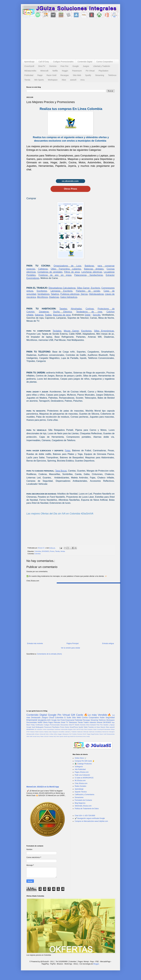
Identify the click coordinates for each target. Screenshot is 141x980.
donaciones (30, 729)
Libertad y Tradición (102, 66)
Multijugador (40, 727)
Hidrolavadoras (96, 294)
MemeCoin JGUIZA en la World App (43, 787)
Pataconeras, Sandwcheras (89, 275)
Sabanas (39, 315)
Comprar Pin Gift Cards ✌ (85, 761)
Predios (74, 734)
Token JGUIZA (44, 736)
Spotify (88, 75)
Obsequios (65, 734)
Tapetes (63, 309)
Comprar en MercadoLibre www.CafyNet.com (91, 821)
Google (76, 66)
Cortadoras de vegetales (50, 272)
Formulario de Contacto (83, 800)
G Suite (68, 717)
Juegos (86, 66)
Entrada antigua (108, 643)
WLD (55, 736)
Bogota (70, 729)
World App (67, 736)
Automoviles (64, 729)
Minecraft (44, 71)
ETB (28, 732)
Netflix (55, 71)
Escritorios (42, 291)
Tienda (27, 80)
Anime (45, 729)
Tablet (86, 727)
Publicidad (29, 75)
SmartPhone (74, 727)
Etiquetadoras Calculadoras (62, 288)
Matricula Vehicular (83, 732)
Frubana (32, 732)
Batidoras (89, 266)
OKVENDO (45, 551)
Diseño (77, 725)
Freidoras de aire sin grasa (55, 275)
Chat (85, 729)
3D (35, 729)
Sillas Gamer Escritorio (89, 288)
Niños (56, 734)
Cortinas (90, 309)
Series (67, 727)
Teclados (57, 331)
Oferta (45, 722)
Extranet (93, 725)
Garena (41, 732)
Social (35, 736)
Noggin (65, 71)
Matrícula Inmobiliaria (95, 732)
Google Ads (56, 720)
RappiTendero (95, 734)
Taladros (55, 294)
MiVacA (37, 734)
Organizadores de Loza (67, 266)
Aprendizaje (29, 62)
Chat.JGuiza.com (81, 783)
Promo (52, 551)
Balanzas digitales (94, 269)
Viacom (103, 727)
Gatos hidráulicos (69, 297)
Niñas (52, 734)
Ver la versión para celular (71, 648)
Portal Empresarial (67, 720)
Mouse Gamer (71, 331)
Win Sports (39, 80)
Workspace (53, 80)
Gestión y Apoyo (109, 725)
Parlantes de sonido (88, 291)
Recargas (65, 75)
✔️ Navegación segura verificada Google (90, 818)
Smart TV (64, 722)
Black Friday (31, 725)
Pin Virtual (90, 71)
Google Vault (31, 727)
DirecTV (42, 66)
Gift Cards (77, 715)
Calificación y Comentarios (85, 795)
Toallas (48, 315)
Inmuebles (61, 732)
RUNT (85, 734)
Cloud (51, 717)
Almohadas (76, 309)
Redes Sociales (80, 786)
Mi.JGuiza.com (80, 781)
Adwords (93, 722)
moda (88, 736)
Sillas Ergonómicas (104, 331)
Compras (90, 729)
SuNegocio (79, 767)
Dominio (53, 66)
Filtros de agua (72, 272)
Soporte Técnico (81, 792)
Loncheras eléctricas (92, 272)
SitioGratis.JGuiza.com (83, 806)
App (113, 722)
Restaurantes (111, 734)
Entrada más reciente (35, 643)
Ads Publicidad (80, 769)
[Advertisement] (70, 39)
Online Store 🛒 (81, 758)
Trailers (86, 722)
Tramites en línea (94, 727)
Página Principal (72, 643)
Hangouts (55, 732)
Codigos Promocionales (63, 62)
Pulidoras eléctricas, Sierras (74, 294)
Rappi (40, 75)
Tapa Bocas (61, 471)
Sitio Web (77, 75)
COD (74, 729)
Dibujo (113, 729)
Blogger (96, 964)
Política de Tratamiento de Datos (87, 809)
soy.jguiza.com (44, 720)
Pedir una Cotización (82, 775)
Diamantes (107, 729)
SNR (31, 736)
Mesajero (112, 732)
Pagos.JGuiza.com (82, 772)
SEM (28, 736)
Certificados (39, 725)
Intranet (99, 722)
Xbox (64, 80)
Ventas (63, 551)
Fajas (68, 451)
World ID (73, 736)
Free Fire (65, 66)
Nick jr (48, 734)
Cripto (95, 729)
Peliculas (57, 722)
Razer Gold (51, 75)
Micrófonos (42, 297)
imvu (83, 80)
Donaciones (79, 797)
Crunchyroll (29, 66)
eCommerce (79, 736)
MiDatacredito (30, 71)
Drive (88, 725)
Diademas (54, 297)
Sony (38, 736)
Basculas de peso (62, 315)
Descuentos (64, 725)
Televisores (73, 722)
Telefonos (112, 75)
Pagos (51, 722)
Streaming (100, 75)
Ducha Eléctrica (63, 312)
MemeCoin (105, 732)
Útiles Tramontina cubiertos (66, 269)
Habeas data (48, 732)
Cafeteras (43, 269)
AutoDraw (57, 729)
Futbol (37, 732)
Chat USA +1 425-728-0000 (85, 816)
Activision (39, 729)
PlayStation (103, 71)
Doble (88, 315)
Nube (102, 717)
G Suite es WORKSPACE (84, 778)
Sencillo (97, 315)
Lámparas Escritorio (61, 291)
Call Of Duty (44, 62)
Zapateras (44, 312)
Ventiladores (44, 294)
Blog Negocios (80, 803)
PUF (70, 734)
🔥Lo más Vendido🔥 (98, 715)
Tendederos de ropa (89, 312)
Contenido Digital (85, 62)
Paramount (77, 71)
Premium (80, 734)
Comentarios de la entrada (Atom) (49, 654)
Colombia (38, 551)
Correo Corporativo (105, 62)
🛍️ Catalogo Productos (83, 764)
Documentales (32, 722)
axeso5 (73, 80)
